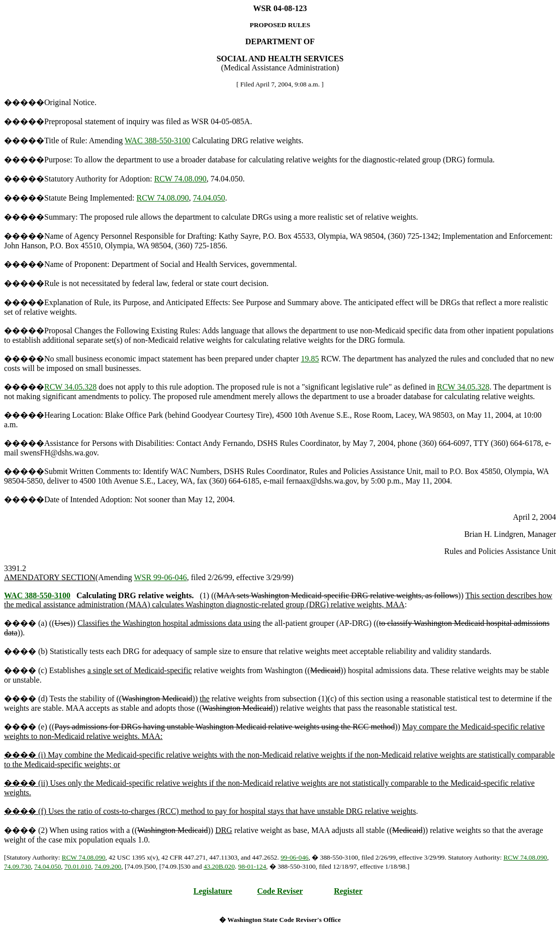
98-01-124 (252, 866)
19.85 (310, 359)
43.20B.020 (219, 866)
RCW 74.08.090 (180, 179)
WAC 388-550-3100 (157, 141)
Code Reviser (280, 891)
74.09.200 (108, 866)
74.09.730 (17, 866)
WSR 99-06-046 (160, 577)
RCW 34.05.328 (70, 387)
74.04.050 (209, 198)
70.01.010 (78, 866)
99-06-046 (295, 857)
